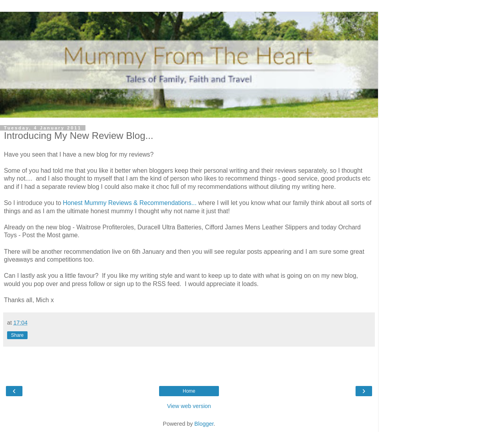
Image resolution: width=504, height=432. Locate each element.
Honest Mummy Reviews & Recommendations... (130, 203)
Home (189, 391)
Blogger (204, 424)
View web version (189, 406)
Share (17, 335)
